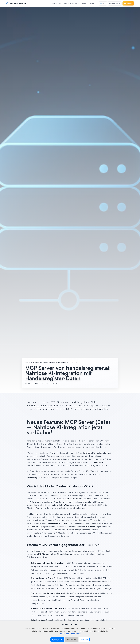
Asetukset (84, 640)
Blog (27, 362)
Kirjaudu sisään (115, 3)
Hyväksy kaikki (57, 640)
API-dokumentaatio (72, 3)
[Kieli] (103, 3)
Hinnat (92, 3)
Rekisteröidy (128, 3)
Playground (57, 3)
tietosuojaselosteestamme (70, 634)
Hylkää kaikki (72, 640)
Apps (84, 3)
